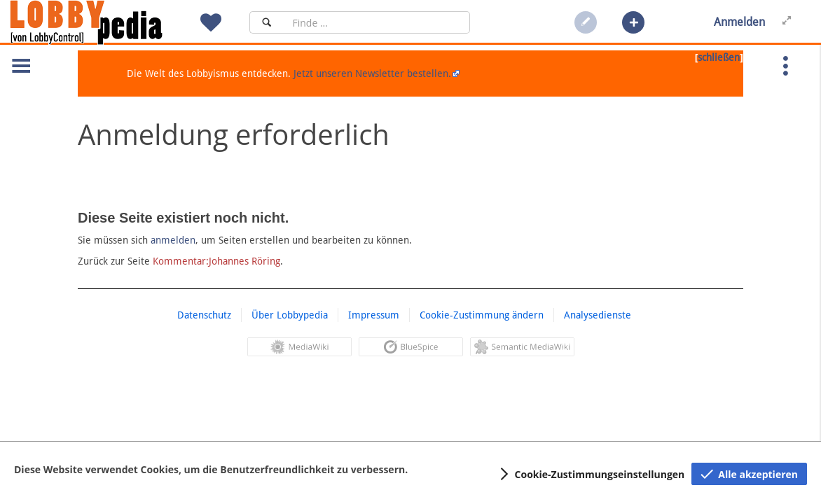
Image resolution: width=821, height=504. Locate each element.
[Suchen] (267, 22)
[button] (633, 22)
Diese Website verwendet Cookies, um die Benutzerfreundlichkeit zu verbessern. (211, 469)
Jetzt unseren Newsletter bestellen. (372, 73)
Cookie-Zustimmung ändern (482, 315)
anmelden (173, 240)
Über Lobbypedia (290, 315)
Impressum (374, 315)
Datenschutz (204, 315)
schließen (719, 57)
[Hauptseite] (110, 22)
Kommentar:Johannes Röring (216, 261)
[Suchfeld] (377, 22)
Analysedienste (598, 315)
